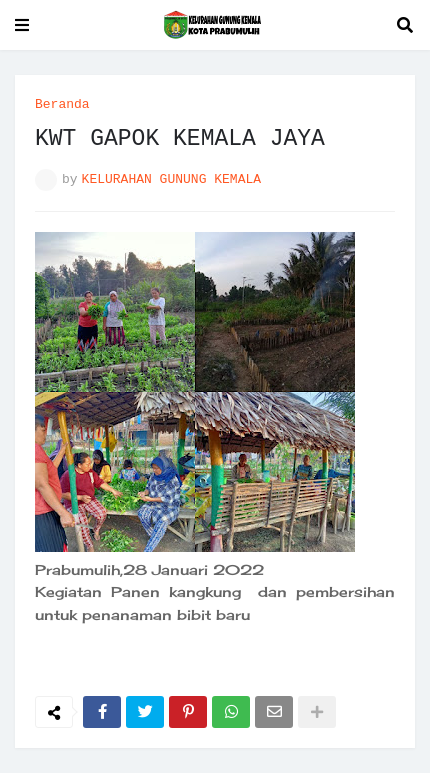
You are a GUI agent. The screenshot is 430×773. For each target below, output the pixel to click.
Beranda (62, 104)
